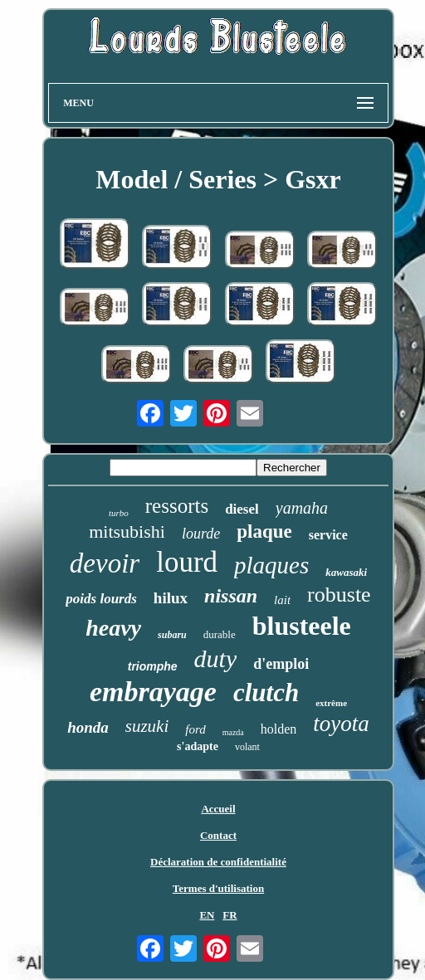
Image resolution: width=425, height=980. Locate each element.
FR (230, 915)
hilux (171, 598)
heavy (113, 628)
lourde (201, 534)
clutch (266, 692)
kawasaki (346, 572)
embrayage (153, 692)
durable (220, 634)
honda (88, 727)
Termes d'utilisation (218, 888)
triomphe (153, 666)
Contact (218, 835)
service (328, 535)
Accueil (218, 809)
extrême (331, 703)
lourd (187, 562)
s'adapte (198, 746)
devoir (105, 563)
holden (279, 729)
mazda (233, 732)
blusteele (302, 626)
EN (207, 915)
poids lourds (101, 599)
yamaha (302, 508)
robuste (339, 595)
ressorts (177, 506)
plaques (271, 565)
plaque (264, 531)
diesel (242, 509)
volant (247, 747)
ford (195, 729)
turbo (119, 513)
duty (216, 658)
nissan (231, 596)
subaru (172, 635)
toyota (341, 724)
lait (282, 600)
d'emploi (281, 664)
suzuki (147, 726)
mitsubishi (127, 531)
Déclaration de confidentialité (218, 862)
